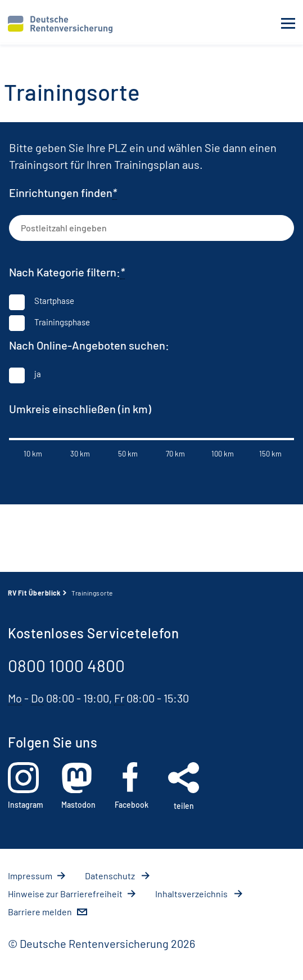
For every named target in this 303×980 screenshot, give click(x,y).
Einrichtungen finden (63, 193)
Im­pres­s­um (30, 876)
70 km (175, 454)
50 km (128, 454)
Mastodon (78, 786)
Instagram (26, 786)
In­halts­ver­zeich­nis (192, 894)
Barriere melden (40, 912)
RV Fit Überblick (34, 593)
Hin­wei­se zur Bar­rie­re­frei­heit (65, 894)
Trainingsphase (62, 322)
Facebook (132, 786)
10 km (33, 454)
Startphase (54, 301)
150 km (270, 454)
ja (38, 374)
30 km (80, 454)
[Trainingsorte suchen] (279, 227)
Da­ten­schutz (111, 876)
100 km (223, 454)
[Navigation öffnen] (288, 24)
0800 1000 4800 (66, 665)
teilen (184, 786)
